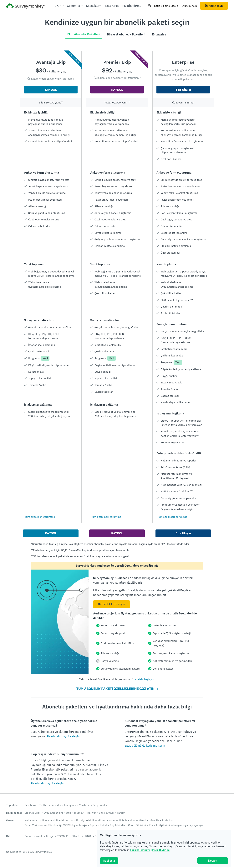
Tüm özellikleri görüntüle (40, 517)
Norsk (39, 836)
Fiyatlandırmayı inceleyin (63, 736)
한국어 (76, 836)
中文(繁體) (63, 836)
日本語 (88, 836)
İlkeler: (10, 821)
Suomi (28, 836)
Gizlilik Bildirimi (140, 850)
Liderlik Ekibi (33, 813)
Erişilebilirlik (117, 825)
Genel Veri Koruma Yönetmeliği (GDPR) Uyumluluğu (56, 825)
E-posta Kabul (98, 825)
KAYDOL (51, 90)
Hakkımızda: (14, 813)
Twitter (43, 805)
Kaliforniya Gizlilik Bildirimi (89, 820)
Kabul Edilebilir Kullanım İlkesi (127, 820)
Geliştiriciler (100, 805)
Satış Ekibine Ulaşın (166, 6)
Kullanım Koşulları (36, 820)
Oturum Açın (189, 6)
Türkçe (50, 836)
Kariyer (92, 813)
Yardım (121, 813)
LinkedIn (56, 805)
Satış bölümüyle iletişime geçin (145, 746)
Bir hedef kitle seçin (112, 604)
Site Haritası (106, 813)
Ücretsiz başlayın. (144, 679)
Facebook (30, 805)
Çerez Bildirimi (160, 850)
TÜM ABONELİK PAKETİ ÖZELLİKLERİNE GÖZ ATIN (117, 689)
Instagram (70, 805)
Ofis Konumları (75, 813)
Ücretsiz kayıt (214, 6)
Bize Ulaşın (183, 90)
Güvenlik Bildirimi (159, 820)
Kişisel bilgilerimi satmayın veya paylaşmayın (176, 825)
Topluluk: (12, 805)
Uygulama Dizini (53, 813)
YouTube (84, 805)
